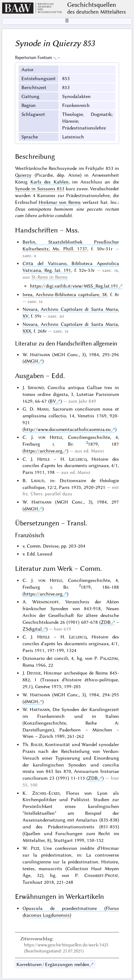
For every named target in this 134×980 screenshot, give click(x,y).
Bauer (37, 744)
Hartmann (40, 354)
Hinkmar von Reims (60, 202)
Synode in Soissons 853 (40, 188)
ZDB (106, 622)
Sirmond (36, 387)
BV (53, 401)
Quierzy (23, 175)
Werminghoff (45, 602)
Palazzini (109, 658)
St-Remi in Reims (49, 277)
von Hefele (50, 437)
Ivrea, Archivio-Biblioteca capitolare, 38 (65, 294)
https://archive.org (43, 451)
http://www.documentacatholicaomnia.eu (67, 429)
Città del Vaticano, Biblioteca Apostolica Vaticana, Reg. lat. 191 (71, 267)
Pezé (35, 848)
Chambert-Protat (101, 875)
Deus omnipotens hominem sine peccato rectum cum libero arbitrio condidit (67, 212)
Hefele (43, 459)
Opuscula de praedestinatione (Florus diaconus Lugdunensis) (71, 912)
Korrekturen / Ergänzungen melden (53, 964)
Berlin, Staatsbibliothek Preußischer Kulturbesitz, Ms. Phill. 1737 (71, 245)
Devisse (34, 673)
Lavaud (38, 480)
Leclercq (78, 459)
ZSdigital (32, 629)
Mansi (43, 409)
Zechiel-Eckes (46, 793)
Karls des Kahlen (49, 182)
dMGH (31, 361)
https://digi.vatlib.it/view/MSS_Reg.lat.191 (74, 286)
